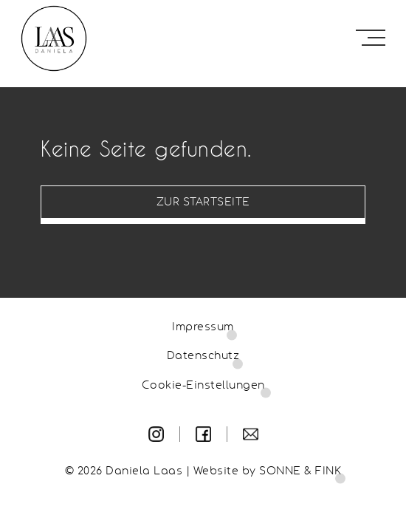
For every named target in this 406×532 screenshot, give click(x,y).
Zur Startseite (203, 202)
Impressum (203, 327)
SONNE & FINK (300, 471)
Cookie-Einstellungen (203, 386)
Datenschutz (203, 356)
